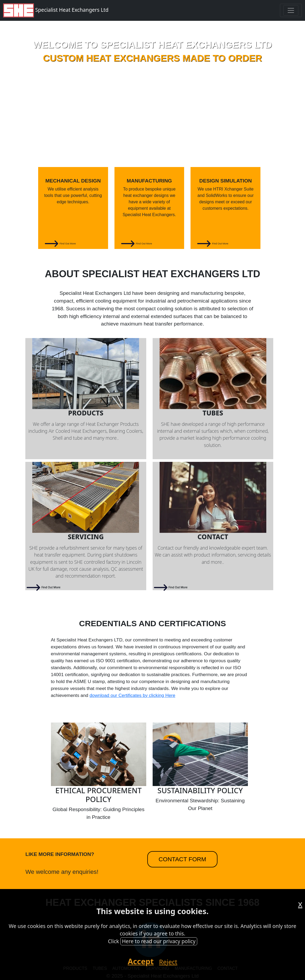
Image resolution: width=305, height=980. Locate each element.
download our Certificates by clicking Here (132, 695)
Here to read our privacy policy (159, 941)
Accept (141, 961)
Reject (168, 962)
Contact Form (182, 859)
